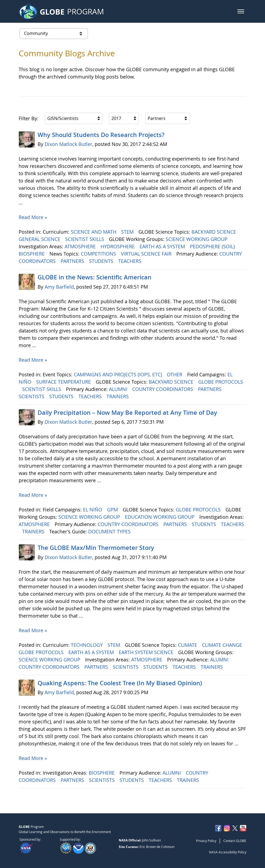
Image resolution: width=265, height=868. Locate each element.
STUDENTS (102, 261)
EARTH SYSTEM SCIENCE (147, 652)
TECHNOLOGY (87, 645)
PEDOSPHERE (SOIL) (213, 246)
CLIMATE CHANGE (223, 645)
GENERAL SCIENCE (40, 239)
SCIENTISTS (32, 396)
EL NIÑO (93, 510)
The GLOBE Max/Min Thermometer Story (96, 548)
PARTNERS (73, 261)
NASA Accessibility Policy (228, 852)
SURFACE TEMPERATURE (64, 382)
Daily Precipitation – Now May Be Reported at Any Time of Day (127, 413)
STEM (128, 232)
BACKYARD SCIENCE (214, 232)
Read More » (33, 217)
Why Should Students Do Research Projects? (101, 135)
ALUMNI (119, 389)
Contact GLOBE (235, 841)
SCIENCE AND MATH (94, 232)
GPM (113, 510)
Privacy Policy (206, 841)
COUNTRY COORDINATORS (163, 389)
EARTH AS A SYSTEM (163, 246)
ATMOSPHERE (81, 246)
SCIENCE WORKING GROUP (197, 239)
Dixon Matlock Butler (68, 144)
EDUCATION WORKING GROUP (160, 517)
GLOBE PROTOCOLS (221, 382)
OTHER (175, 374)
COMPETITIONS (99, 254)
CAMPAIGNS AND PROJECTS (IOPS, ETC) (119, 374)
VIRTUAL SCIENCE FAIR (147, 254)
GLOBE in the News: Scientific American (95, 277)
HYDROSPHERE (118, 246)
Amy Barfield (59, 287)
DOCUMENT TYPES (110, 531)
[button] (241, 11)
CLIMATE (188, 645)
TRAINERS (118, 396)
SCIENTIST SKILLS (85, 239)
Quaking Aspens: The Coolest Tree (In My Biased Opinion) (120, 683)
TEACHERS (130, 261)
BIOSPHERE (32, 254)
